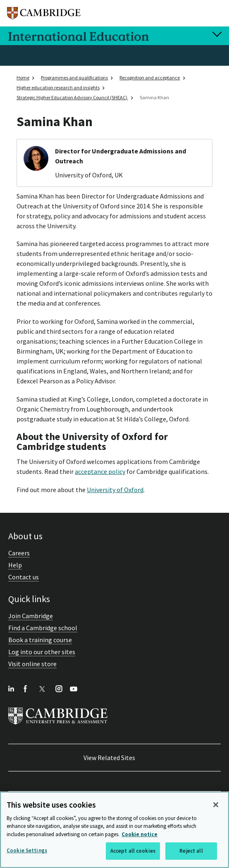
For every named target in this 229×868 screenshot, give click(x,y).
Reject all (191, 851)
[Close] (216, 805)
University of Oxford (115, 490)
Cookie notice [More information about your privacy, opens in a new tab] (140, 834)
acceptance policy (100, 471)
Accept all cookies (133, 851)
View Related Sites (109, 758)
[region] (114, 830)
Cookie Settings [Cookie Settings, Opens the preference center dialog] (27, 850)
